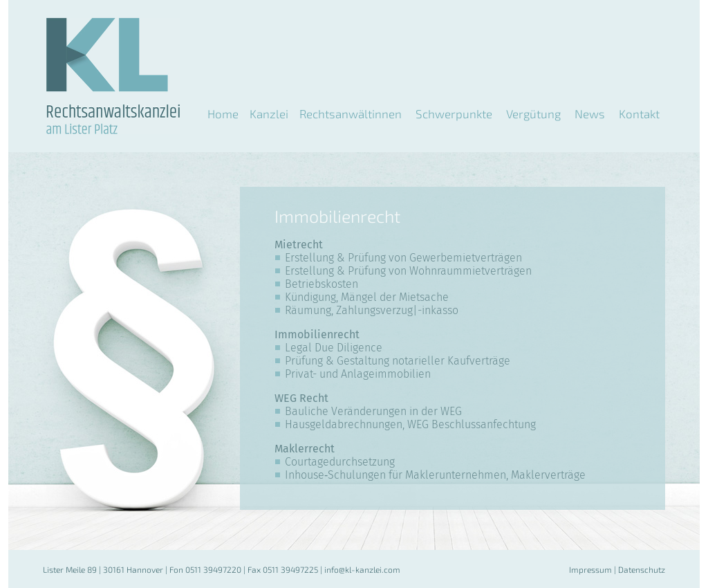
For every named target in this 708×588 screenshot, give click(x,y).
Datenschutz (642, 569)
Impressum (590, 569)
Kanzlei (269, 113)
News (590, 113)
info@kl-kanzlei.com (362, 569)
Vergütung (533, 113)
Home (223, 113)
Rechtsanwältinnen (351, 113)
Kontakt (639, 113)
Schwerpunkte (454, 113)
